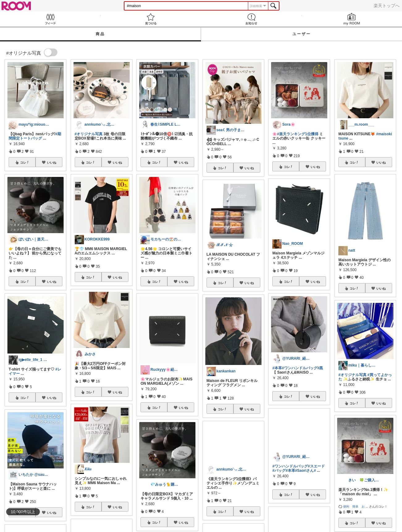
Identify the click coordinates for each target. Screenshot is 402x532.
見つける (151, 19)
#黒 (320, 368)
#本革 (277, 368)
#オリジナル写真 (89, 134)
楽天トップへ (387, 6)
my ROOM (352, 19)
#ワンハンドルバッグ (300, 368)
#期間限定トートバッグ (35, 136)
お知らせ (251, 19)
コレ (25, 162)
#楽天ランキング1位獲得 (297, 134)
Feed (50, 19)
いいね (52, 162)
